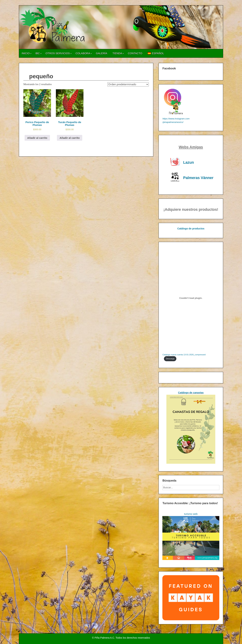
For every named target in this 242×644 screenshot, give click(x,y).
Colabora (83, 53)
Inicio (26, 53)
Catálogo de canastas (191, 393)
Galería (102, 53)
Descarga (170, 359)
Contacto (135, 53)
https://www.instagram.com (176, 119)
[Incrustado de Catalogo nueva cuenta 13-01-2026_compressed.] (191, 298)
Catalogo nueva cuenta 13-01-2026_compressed (184, 355)
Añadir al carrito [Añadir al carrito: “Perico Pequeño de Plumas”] (37, 138)
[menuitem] (156, 53)
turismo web (191, 514)
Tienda (117, 53)
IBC (38, 53)
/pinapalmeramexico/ (173, 122)
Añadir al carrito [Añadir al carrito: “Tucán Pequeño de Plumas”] (70, 138)
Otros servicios (58, 53)
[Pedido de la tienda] (128, 84)
